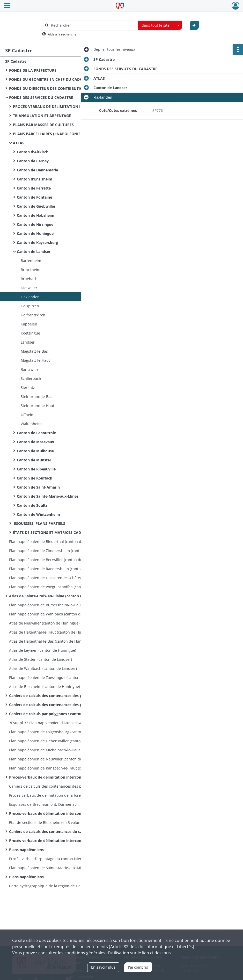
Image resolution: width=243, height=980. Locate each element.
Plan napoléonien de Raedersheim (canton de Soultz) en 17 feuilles (61, 569)
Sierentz (28, 387)
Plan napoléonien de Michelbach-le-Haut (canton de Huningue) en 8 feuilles (61, 750)
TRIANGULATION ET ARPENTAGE (42, 116)
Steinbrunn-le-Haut (38, 406)
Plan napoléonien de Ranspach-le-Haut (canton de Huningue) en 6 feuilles (61, 768)
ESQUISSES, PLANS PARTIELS (40, 523)
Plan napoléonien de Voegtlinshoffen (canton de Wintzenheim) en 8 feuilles (61, 587)
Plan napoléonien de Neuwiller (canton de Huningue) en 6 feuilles (61, 759)
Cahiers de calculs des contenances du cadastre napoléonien (61, 832)
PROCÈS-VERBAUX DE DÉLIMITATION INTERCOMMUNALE (64, 107)
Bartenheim (31, 261)
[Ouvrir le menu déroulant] (7, 6)
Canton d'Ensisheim (35, 179)
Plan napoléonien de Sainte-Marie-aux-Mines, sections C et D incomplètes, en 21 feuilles (61, 868)
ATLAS (19, 143)
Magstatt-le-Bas (34, 351)
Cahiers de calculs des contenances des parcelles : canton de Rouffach (61, 705)
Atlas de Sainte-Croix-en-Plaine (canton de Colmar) (54, 596)
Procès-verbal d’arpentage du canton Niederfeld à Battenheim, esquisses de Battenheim (61, 859)
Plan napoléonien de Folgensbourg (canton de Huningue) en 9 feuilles (61, 732)
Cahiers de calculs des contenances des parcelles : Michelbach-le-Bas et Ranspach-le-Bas (61, 786)
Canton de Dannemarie (37, 170)
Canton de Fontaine (34, 197)
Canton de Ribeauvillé (36, 469)
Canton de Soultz (32, 505)
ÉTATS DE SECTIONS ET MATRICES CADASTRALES (56, 532)
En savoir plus (103, 967)
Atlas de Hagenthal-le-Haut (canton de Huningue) (52, 632)
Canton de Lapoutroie (36, 433)
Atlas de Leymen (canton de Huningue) (43, 650)
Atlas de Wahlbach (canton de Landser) (43, 668)
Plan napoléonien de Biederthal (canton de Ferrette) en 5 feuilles (61, 542)
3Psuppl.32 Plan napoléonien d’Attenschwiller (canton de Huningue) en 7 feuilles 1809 (61, 723)
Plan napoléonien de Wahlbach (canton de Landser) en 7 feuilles (61, 614)
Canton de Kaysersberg (37, 242)
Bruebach (29, 279)
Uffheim (28, 415)
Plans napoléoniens (26, 850)
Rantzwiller (30, 369)
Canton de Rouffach (35, 478)
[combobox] (160, 25)
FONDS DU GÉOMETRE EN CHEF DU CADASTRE (50, 79)
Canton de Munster (34, 460)
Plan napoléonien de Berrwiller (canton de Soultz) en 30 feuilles (61, 560)
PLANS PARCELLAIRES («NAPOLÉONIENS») (51, 134)
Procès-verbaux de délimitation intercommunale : (54, 777)
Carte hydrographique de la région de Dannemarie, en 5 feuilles (61, 886)
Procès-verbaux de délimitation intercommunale (53, 813)
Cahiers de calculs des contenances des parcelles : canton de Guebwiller (61, 696)
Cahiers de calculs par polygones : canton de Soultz (55, 714)
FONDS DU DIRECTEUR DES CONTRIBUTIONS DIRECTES (57, 88)
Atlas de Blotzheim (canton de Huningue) (45, 687)
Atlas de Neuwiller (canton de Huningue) (44, 623)
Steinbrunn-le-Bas (36, 397)
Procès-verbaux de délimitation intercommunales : (54, 841)
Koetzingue (30, 333)
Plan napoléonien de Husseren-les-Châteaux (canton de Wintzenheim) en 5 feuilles (61, 578)
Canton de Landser (34, 252)
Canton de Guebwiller (36, 206)
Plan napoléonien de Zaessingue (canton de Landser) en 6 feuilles (61, 677)
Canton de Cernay (33, 161)
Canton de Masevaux (35, 442)
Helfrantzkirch (33, 315)
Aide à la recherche (62, 34)
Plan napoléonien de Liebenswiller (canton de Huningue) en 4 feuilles (61, 741)
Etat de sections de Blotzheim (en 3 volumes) (48, 822)
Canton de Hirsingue (36, 224)
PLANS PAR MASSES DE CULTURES (43, 125)
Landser (28, 342)
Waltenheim (31, 424)
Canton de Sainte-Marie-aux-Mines (48, 496)
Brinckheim (31, 270)
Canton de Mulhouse (35, 451)
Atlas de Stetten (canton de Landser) (40, 659)
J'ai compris (138, 967)
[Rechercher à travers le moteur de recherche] (93, 25)
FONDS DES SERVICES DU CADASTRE (42, 97)
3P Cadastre (16, 61)
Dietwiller (29, 288)
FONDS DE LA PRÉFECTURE (33, 70)
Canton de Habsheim (36, 215)
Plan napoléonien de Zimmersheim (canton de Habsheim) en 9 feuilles (61, 551)
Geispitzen (30, 306)
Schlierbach (31, 378)
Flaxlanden (30, 297)
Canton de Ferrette (34, 188)
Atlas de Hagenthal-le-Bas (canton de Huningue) (51, 641)
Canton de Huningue (35, 233)
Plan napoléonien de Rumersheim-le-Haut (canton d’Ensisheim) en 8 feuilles (61, 605)
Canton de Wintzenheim (39, 514)
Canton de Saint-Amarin (38, 487)
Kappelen (29, 324)
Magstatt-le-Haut (35, 360)
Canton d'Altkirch (33, 152)
